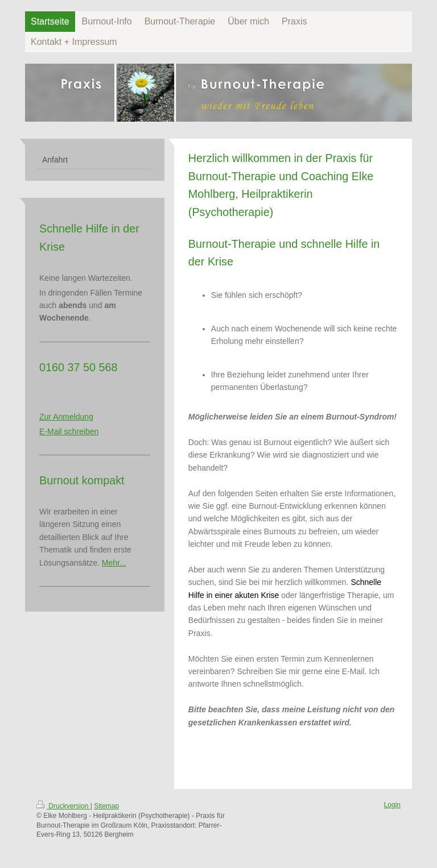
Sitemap (106, 806)
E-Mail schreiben (69, 431)
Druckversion (63, 806)
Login (392, 805)
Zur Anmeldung (66, 417)
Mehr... (114, 563)
